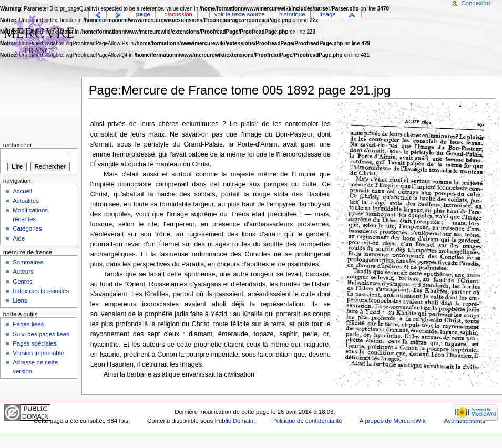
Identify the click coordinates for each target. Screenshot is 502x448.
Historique (292, 14)
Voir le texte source (240, 14)
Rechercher (18, 145)
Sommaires (28, 262)
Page (143, 14)
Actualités (26, 201)
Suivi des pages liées (41, 334)
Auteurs (23, 272)
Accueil (22, 191)
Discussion (178, 14)
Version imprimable (38, 353)
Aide (19, 238)
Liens (20, 300)
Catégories (27, 228)
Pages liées (28, 324)
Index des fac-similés (41, 291)
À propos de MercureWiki (393, 421)
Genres (23, 282)
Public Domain (234, 421)
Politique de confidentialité (307, 421)
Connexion (475, 3)
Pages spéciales (34, 343)
